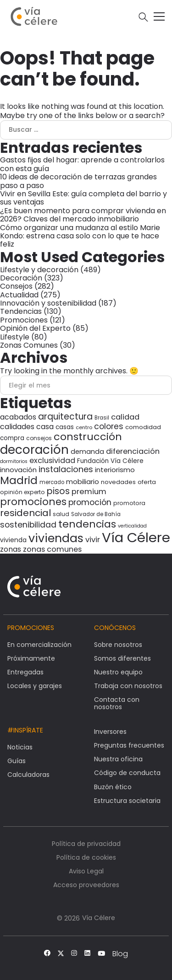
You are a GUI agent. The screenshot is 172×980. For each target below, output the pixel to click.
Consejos (16, 286)
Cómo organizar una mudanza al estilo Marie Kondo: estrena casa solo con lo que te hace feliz (80, 236)
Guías (17, 761)
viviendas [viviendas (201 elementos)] (56, 538)
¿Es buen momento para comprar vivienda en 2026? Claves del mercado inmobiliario (83, 215)
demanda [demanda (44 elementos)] (87, 452)
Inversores (110, 732)
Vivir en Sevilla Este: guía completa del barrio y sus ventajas (83, 198)
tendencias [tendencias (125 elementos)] (87, 524)
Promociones (24, 320)
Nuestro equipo (118, 672)
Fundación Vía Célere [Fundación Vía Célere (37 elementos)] (110, 461)
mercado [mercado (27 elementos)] (52, 482)
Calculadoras (28, 775)
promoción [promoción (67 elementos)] (90, 502)
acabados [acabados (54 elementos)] (18, 417)
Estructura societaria (127, 801)
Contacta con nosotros (117, 703)
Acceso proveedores (86, 885)
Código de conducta (127, 773)
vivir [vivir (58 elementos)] (93, 540)
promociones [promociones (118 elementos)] (33, 502)
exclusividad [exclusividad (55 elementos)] (52, 460)
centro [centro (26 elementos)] (84, 427)
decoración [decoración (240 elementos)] (34, 450)
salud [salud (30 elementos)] (61, 514)
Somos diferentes (122, 658)
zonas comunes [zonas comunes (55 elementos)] (52, 549)
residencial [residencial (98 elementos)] (25, 513)
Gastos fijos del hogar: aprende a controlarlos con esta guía (82, 164)
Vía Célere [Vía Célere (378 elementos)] (136, 537)
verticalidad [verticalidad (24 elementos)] (132, 526)
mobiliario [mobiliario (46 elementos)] (83, 482)
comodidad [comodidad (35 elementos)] (143, 427)
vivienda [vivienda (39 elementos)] (13, 540)
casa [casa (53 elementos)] (45, 427)
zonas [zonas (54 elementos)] (11, 549)
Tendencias (21, 311)
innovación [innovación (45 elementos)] (18, 470)
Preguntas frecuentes (129, 745)
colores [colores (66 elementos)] (109, 426)
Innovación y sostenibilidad (48, 303)
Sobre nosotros (118, 645)
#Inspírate (25, 730)
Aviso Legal (86, 871)
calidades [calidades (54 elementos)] (17, 427)
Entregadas (25, 672)
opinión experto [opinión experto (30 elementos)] (22, 492)
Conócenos (115, 628)
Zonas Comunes (29, 345)
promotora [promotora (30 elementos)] (129, 503)
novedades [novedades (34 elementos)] (118, 482)
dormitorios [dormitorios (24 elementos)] (14, 461)
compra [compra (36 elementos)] (12, 438)
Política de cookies (86, 857)
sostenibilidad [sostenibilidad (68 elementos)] (28, 525)
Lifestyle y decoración (39, 270)
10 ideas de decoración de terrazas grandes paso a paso (78, 181)
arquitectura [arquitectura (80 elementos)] (65, 417)
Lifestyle (15, 337)
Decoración (21, 278)
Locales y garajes (35, 686)
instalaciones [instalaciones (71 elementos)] (66, 469)
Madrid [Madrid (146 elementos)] (19, 480)
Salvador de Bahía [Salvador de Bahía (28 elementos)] (96, 514)
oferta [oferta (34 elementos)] (147, 482)
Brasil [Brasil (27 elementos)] (102, 418)
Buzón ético (113, 787)
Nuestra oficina (118, 759)
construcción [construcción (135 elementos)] (88, 437)
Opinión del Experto (35, 328)
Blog (120, 954)
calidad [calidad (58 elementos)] (125, 417)
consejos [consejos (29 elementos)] (39, 438)
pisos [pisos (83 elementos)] (58, 491)
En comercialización (39, 645)
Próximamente (31, 658)
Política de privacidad (86, 844)
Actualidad (19, 295)
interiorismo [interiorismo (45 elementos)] (115, 470)
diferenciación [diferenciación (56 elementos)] (133, 451)
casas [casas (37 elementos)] (65, 427)
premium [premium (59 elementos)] (89, 491)
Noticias (20, 747)
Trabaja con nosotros (128, 686)
